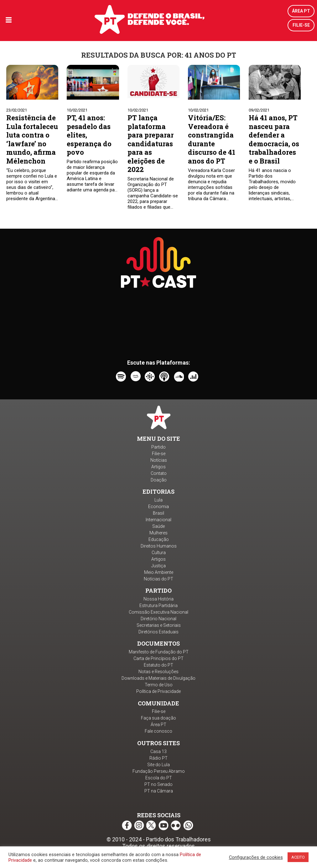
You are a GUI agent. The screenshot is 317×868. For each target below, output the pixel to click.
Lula (158, 500)
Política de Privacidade (158, 691)
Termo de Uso (159, 685)
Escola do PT (159, 778)
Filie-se (301, 25)
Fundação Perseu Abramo (159, 771)
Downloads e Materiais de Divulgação (158, 678)
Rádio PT (158, 758)
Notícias (159, 460)
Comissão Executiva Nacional (158, 612)
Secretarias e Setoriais (159, 625)
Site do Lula (158, 765)
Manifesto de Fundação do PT (159, 652)
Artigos (158, 467)
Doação (159, 480)
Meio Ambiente (159, 572)
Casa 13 (158, 751)
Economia (158, 507)
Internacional (158, 520)
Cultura (159, 553)
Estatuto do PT (158, 665)
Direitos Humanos (159, 546)
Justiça (158, 566)
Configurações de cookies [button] (256, 857)
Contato (159, 473)
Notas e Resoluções (158, 672)
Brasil (158, 513)
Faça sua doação (158, 718)
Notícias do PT (158, 579)
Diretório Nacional (158, 619)
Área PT (301, 11)
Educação (159, 539)
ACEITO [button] (298, 857)
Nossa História (158, 599)
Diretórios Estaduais (158, 632)
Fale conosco (158, 731)
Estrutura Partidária (158, 606)
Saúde (158, 526)
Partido (158, 447)
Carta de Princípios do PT (158, 658)
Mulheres (158, 533)
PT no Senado (158, 784)
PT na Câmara (159, 791)
